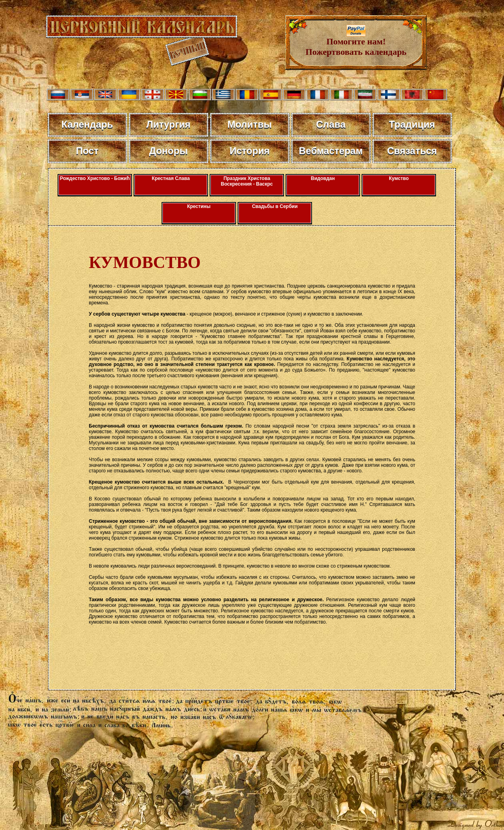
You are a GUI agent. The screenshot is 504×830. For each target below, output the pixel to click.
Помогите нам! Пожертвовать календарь (356, 43)
